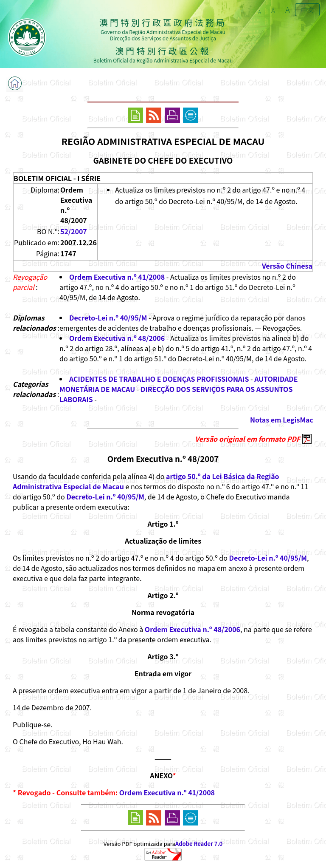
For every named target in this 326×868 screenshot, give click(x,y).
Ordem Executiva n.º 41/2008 (117, 277)
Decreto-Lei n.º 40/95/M (108, 318)
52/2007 (74, 231)
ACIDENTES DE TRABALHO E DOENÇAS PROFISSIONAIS (159, 379)
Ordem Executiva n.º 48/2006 (117, 338)
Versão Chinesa (287, 266)
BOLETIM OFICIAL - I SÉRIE (57, 178)
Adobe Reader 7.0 (199, 844)
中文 (307, 10)
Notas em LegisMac (282, 420)
